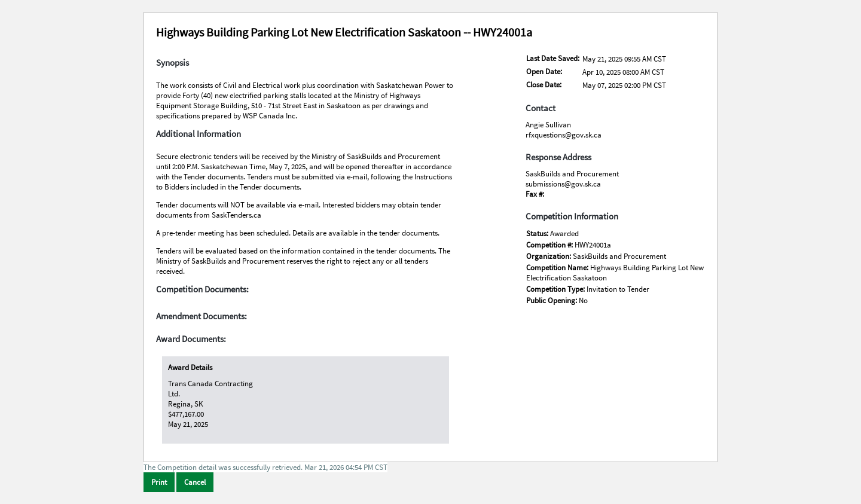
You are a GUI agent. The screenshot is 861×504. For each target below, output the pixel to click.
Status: (538, 233)
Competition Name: (558, 268)
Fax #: (535, 194)
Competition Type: (556, 289)
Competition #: (550, 245)
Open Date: (544, 71)
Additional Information (199, 134)
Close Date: (544, 85)
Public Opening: (552, 300)
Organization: (549, 256)
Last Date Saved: (553, 58)
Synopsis (172, 63)
